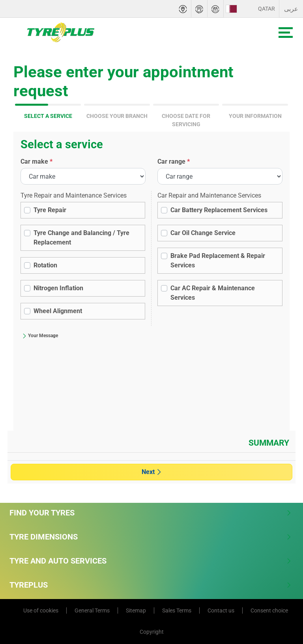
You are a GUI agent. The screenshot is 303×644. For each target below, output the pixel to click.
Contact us (221, 610)
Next (152, 472)
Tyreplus (151, 585)
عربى (291, 9)
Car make (36, 161)
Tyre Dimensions (151, 537)
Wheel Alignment (58, 311)
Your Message (40, 336)
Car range (174, 161)
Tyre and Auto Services (151, 561)
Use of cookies (41, 610)
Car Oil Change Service (203, 233)
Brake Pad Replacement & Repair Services (218, 260)
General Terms (92, 610)
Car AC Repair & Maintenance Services (213, 293)
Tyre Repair (50, 210)
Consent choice (269, 610)
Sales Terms (177, 610)
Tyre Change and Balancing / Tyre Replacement (81, 238)
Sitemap (136, 610)
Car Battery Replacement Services (219, 210)
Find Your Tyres (151, 513)
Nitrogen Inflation (58, 288)
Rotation (45, 265)
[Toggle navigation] (286, 33)
